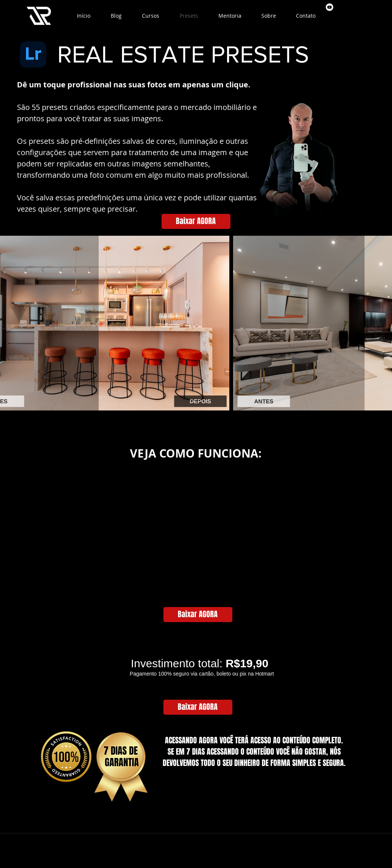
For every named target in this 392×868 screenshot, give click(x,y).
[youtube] (329, 7)
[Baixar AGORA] (196, 221)
